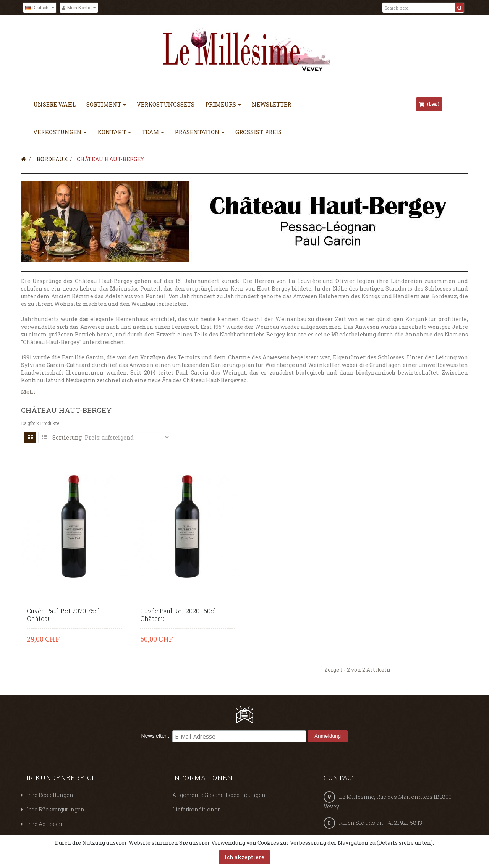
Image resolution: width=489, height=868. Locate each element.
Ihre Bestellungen (50, 795)
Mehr (28, 392)
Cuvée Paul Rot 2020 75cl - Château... (65, 615)
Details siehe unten (405, 843)
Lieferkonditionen (197, 809)
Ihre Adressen (45, 824)
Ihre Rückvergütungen (56, 809)
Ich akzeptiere (244, 857)
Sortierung (67, 437)
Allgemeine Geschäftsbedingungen (219, 795)
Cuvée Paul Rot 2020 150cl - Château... (180, 615)
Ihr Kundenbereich (59, 778)
